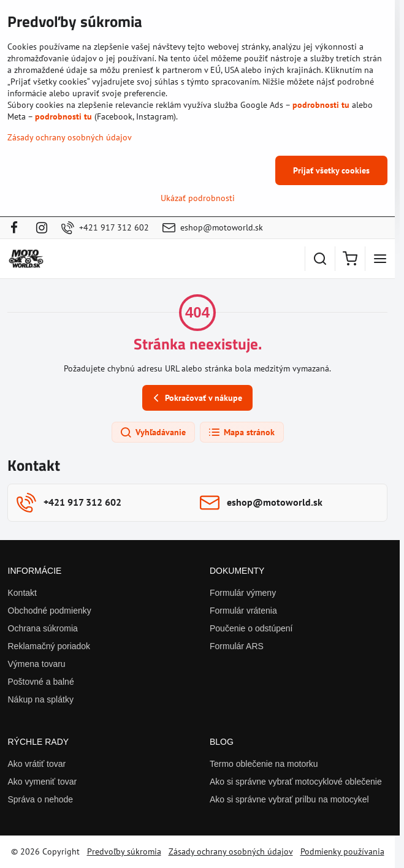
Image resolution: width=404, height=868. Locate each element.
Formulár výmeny (243, 593)
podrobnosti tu (321, 105)
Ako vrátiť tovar (37, 764)
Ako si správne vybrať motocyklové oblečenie (296, 782)
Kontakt (22, 593)
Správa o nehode (41, 799)
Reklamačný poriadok (49, 646)
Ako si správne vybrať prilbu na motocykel (289, 799)
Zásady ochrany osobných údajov (231, 851)
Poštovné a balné (41, 682)
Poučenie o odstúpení (251, 628)
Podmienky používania (342, 851)
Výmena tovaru (37, 664)
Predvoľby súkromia (124, 851)
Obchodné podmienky (50, 611)
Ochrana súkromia (43, 628)
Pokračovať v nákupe (196, 398)
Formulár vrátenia (243, 611)
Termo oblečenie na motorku (264, 764)
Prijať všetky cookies (331, 170)
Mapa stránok (241, 433)
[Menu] (380, 259)
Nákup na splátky (41, 699)
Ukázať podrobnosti (198, 198)
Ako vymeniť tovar (43, 782)
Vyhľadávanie (153, 433)
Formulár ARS (237, 646)
